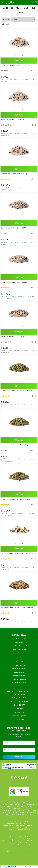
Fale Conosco (19, 653)
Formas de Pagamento (19, 669)
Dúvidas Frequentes (19, 665)
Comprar (19, 61)
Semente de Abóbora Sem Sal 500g (14, 282)
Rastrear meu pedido (19, 716)
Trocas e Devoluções (19, 683)
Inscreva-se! (19, 757)
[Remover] (15, 55)
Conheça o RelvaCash (19, 698)
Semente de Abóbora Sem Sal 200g (14, 228)
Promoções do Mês (19, 694)
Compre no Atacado (19, 649)
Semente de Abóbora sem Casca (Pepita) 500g (18, 499)
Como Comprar (19, 672)
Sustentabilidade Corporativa (19, 646)
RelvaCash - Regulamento (19, 701)
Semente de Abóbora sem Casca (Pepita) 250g (18, 445)
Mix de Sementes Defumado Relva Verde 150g (18, 608)
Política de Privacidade (19, 679)
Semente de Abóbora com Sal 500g (14, 174)
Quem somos (19, 642)
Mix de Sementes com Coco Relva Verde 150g (18, 553)
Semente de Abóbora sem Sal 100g (14, 336)
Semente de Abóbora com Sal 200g (14, 65)
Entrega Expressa (19, 676)
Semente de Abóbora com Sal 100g (14, 120)
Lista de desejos (19, 719)
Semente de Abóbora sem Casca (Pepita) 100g (18, 391)
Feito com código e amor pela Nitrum (19, 852)
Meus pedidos (19, 712)
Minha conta (19, 709)
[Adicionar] (23, 55)
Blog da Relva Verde (19, 639)
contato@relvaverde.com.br (18, 811)
